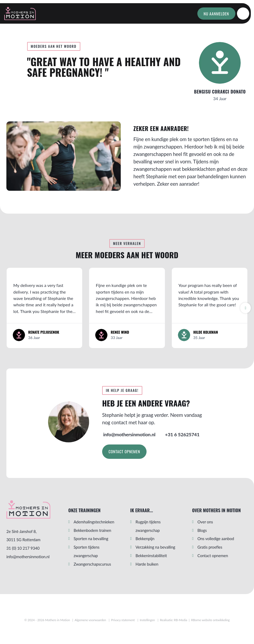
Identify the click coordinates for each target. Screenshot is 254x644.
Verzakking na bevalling (155, 547)
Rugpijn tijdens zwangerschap (148, 526)
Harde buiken (147, 564)
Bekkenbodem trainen (92, 530)
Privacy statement (123, 620)
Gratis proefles (210, 547)
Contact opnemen (124, 451)
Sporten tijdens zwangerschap (87, 551)
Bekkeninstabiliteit (151, 556)
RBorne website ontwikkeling (211, 620)
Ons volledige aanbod (216, 539)
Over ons (205, 522)
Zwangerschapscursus (92, 564)
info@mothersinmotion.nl (28, 557)
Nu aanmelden (216, 14)
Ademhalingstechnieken (94, 522)
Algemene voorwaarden (90, 620)
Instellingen (147, 620)
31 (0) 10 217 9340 (23, 548)
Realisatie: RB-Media (173, 620)
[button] (245, 308)
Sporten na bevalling (91, 539)
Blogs (202, 530)
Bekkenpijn (145, 539)
